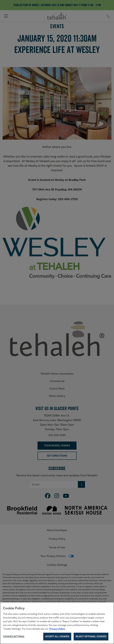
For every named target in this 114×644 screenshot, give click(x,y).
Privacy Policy (57, 629)
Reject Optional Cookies (91, 636)
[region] (57, 623)
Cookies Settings (14, 636)
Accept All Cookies (57, 636)
